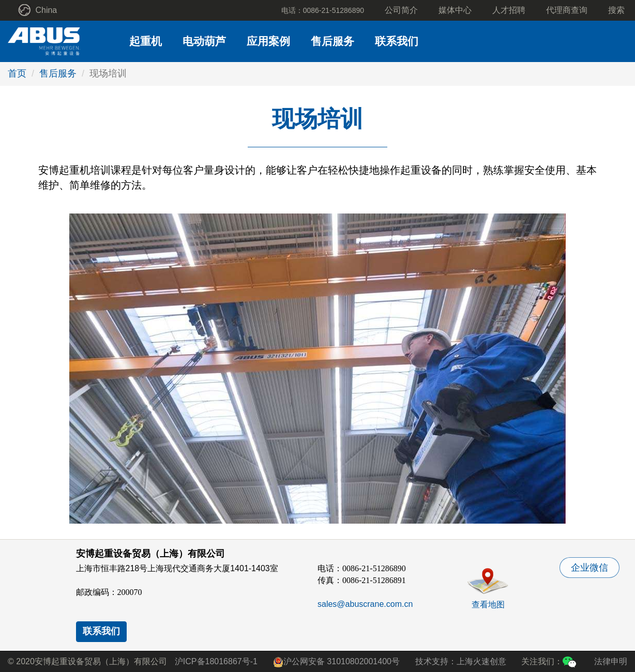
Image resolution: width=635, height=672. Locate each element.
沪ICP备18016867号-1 (216, 661)
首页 (17, 73)
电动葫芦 (204, 41)
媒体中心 (455, 10)
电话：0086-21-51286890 (323, 10)
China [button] (37, 10)
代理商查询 (567, 10)
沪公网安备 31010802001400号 (336, 662)
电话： (362, 568)
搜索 (616, 10)
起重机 (146, 41)
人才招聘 (509, 10)
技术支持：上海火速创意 (461, 661)
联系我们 (397, 41)
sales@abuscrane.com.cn (365, 604)
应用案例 (268, 41)
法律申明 (611, 661)
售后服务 (332, 41)
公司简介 (401, 10)
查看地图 (488, 605)
